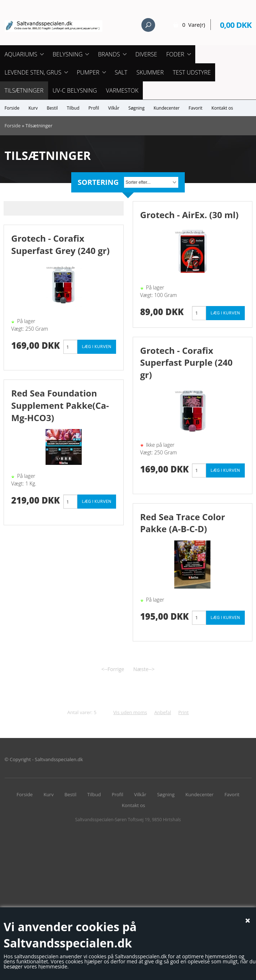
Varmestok (122, 90)
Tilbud (73, 108)
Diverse (146, 54)
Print (184, 712)
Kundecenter (167, 108)
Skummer (150, 72)
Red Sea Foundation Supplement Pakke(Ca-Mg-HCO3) (60, 405)
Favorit (196, 108)
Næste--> (144, 669)
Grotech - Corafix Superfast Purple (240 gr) (187, 362)
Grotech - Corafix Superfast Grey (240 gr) (60, 244)
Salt (121, 72)
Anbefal (163, 712)
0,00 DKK (236, 25)
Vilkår (114, 108)
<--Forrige (113, 669)
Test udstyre (192, 72)
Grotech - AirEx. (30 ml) (189, 215)
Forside (12, 108)
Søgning (136, 108)
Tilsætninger (24, 90)
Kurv (33, 108)
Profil (94, 108)
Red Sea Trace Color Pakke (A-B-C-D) (183, 523)
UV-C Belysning (75, 90)
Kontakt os (222, 108)
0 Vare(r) (194, 25)
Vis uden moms (130, 712)
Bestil (52, 108)
